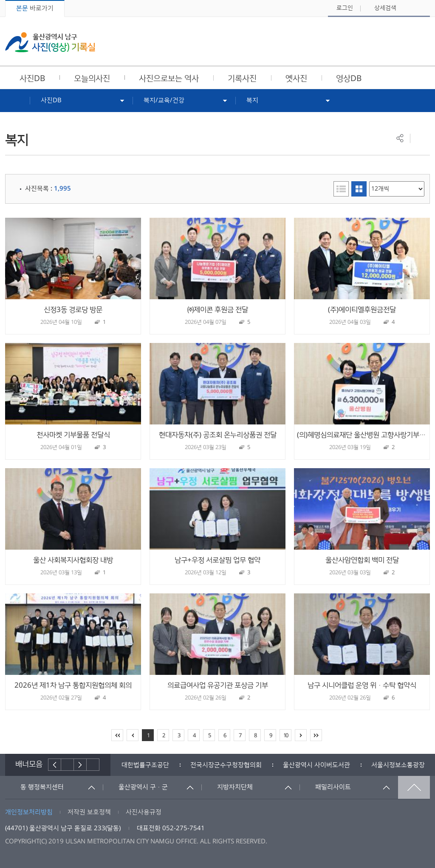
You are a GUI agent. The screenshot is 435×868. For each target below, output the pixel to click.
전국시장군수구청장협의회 (226, 765)
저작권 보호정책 (89, 812)
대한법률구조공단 (145, 765)
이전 (55, 765)
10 (285, 736)
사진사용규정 (144, 812)
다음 (80, 765)
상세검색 (385, 8)
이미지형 (359, 189)
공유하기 (400, 138)
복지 (252, 100)
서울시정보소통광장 (398, 765)
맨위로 (414, 787)
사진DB (51, 100)
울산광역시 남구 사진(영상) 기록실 (50, 42)
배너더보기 (93, 765)
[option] (145, 765)
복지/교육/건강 (164, 100)
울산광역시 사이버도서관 (316, 765)
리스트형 (341, 189)
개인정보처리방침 (29, 812)
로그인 (345, 8)
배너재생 (68, 765)
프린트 (420, 138)
